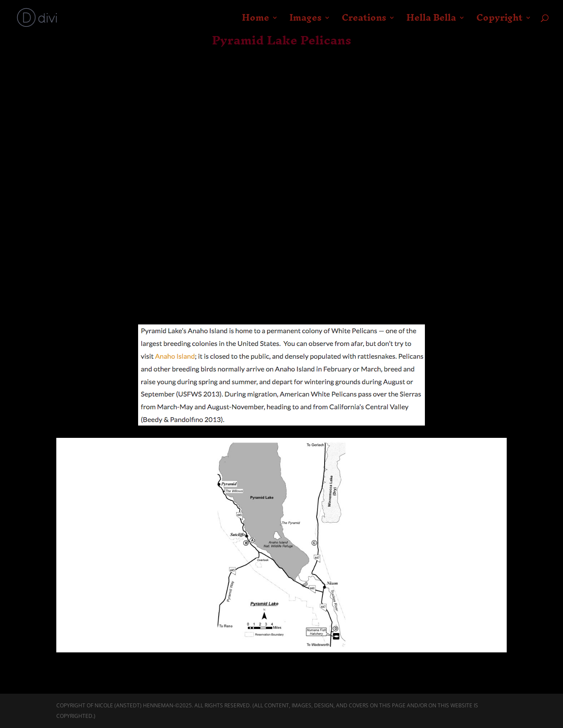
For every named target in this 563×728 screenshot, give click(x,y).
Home (256, 21)
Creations (364, 21)
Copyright (499, 21)
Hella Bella (431, 21)
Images (305, 21)
